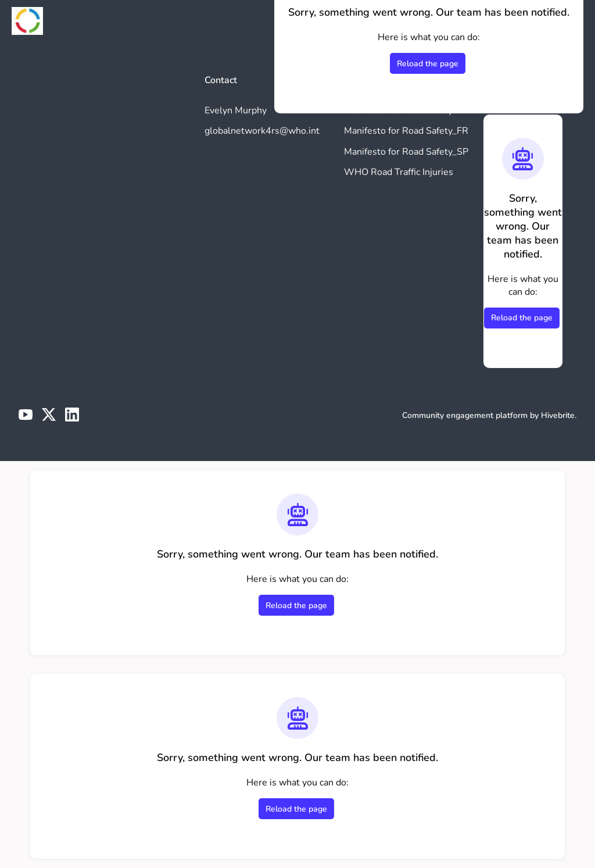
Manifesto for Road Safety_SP (406, 152)
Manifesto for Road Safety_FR (406, 131)
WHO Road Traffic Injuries (399, 172)
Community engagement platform (465, 415)
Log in (251, 21)
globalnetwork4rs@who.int (262, 131)
